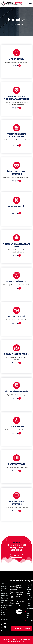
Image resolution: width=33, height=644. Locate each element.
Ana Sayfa (13, 24)
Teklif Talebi (12, 597)
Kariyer (12, 603)
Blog (11, 600)
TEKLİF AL (17, 556)
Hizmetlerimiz (14, 589)
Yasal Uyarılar (12, 593)
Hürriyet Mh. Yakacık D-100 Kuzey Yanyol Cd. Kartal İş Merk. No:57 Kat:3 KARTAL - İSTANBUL (30, 597)
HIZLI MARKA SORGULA (22, 629)
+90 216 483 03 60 (29, 614)
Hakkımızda (13, 587)
